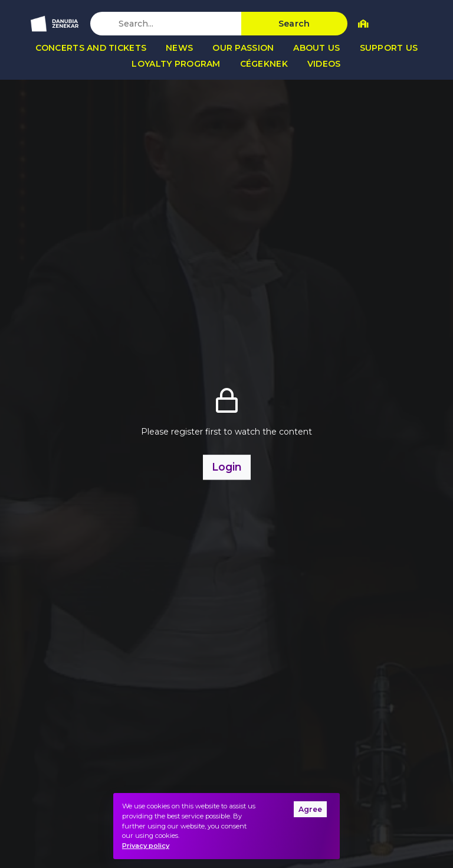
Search (294, 24)
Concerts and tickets (91, 48)
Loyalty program (176, 64)
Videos (324, 64)
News (179, 48)
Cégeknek (264, 64)
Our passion (243, 48)
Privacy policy (146, 846)
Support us (389, 48)
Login (227, 467)
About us (316, 48)
